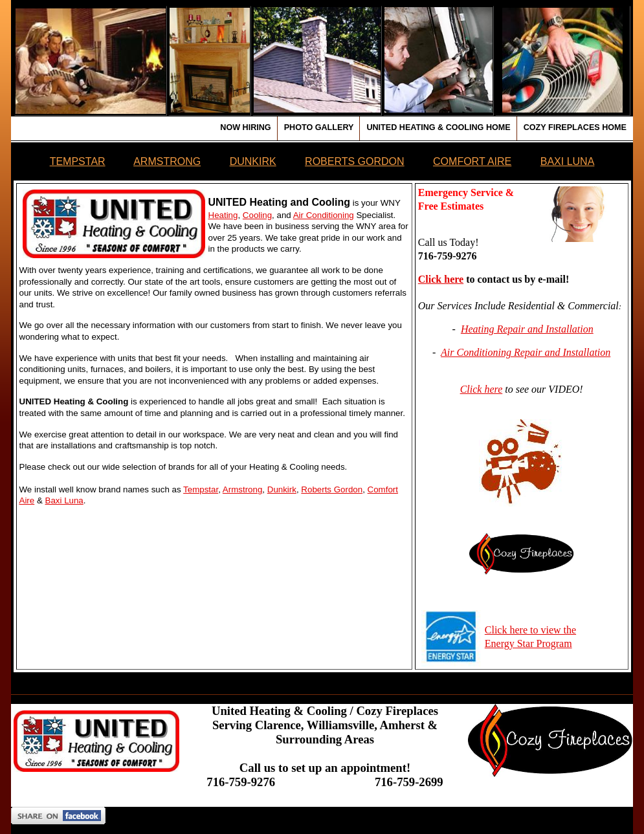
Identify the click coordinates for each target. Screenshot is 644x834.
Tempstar (201, 489)
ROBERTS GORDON (355, 161)
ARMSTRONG (167, 161)
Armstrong (242, 489)
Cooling (257, 215)
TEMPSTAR (78, 161)
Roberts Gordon (332, 489)
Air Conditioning (324, 215)
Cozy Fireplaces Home (575, 127)
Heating (223, 215)
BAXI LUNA (568, 161)
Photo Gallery (319, 127)
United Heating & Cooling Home (438, 127)
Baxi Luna (64, 500)
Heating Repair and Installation (527, 329)
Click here (441, 279)
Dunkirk (282, 489)
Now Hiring (245, 127)
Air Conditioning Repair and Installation (526, 352)
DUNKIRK (253, 161)
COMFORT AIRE (472, 161)
